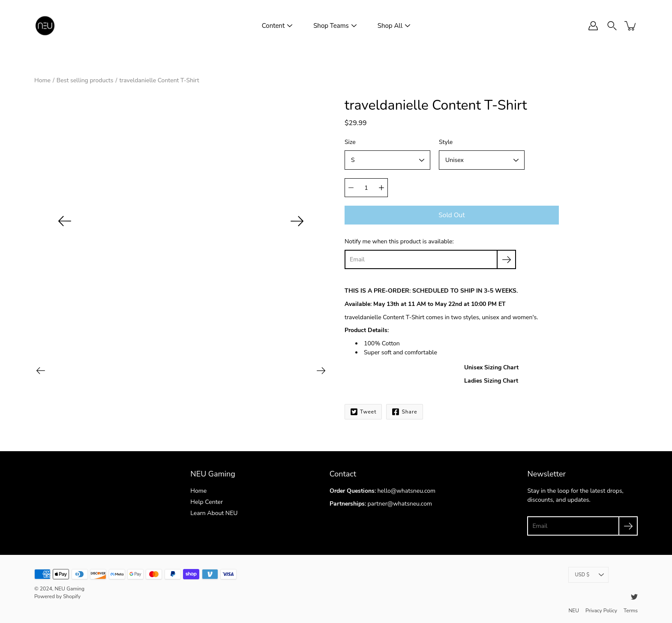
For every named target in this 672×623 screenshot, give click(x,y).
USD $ (589, 575)
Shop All (390, 26)
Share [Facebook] (404, 412)
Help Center (207, 502)
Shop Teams (331, 26)
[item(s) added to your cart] (631, 26)
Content (273, 26)
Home (42, 80)
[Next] (297, 221)
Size (350, 142)
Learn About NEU (214, 513)
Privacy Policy (601, 611)
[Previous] (65, 221)
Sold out (451, 215)
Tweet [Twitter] (363, 412)
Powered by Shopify (57, 596)
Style (446, 142)
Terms (631, 611)
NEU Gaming (69, 589)
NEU (574, 611)
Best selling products (85, 80)
